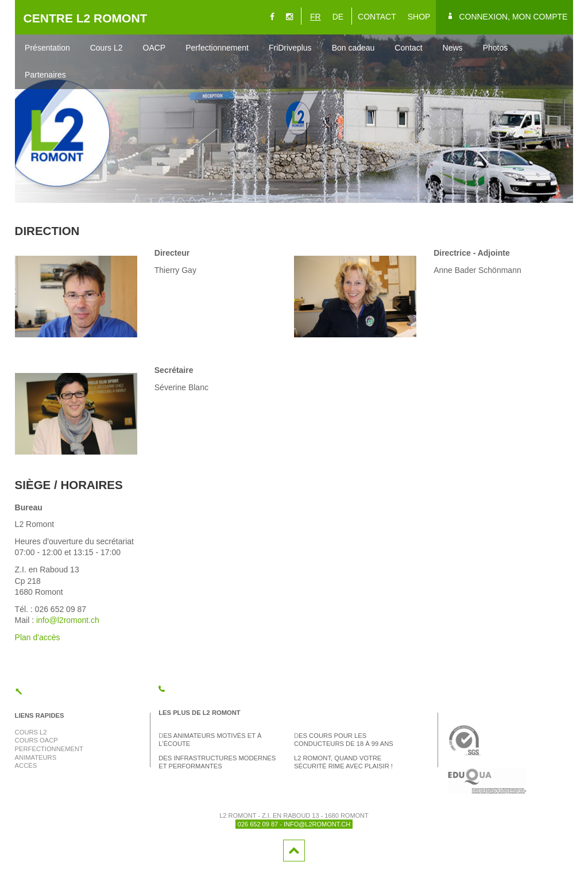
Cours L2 (107, 48)
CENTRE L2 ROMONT (86, 18)
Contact (408, 48)
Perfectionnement (217, 48)
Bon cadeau (353, 48)
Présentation (47, 48)
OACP (154, 48)
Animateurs (36, 757)
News (453, 48)
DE (338, 17)
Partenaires (45, 75)
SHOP (419, 17)
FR (316, 17)
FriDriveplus (290, 48)
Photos (496, 48)
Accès (26, 765)
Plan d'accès (38, 637)
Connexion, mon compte (513, 17)
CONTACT (377, 17)
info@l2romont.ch (68, 620)
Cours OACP (36, 740)
